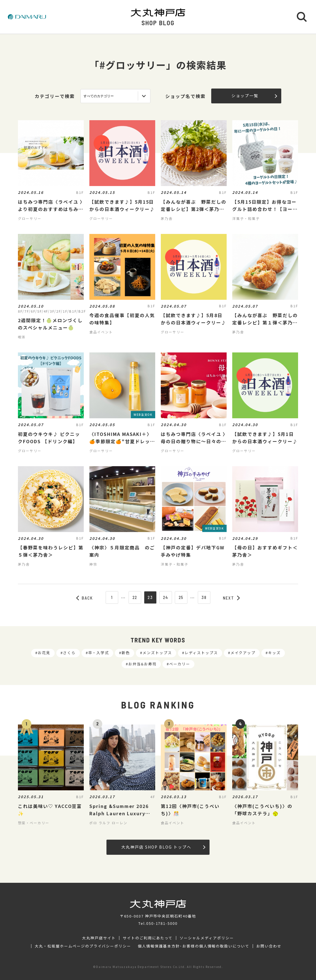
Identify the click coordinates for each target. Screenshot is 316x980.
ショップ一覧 (254, 96)
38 (204, 597)
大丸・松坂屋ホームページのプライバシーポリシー (83, 946)
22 (135, 597)
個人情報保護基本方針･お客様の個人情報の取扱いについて (194, 946)
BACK (85, 598)
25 (181, 597)
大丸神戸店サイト (99, 938)
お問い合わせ (269, 946)
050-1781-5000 (162, 923)
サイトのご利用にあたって (148, 938)
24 (166, 597)
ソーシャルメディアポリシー (207, 938)
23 (150, 597)
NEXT (231, 598)
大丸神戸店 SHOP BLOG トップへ (163, 847)
